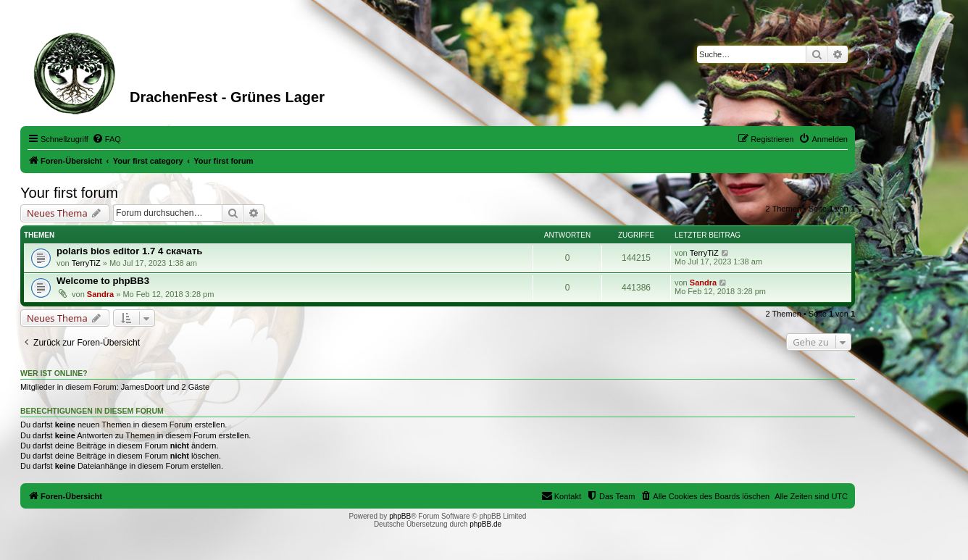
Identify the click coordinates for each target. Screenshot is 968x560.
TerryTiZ (86, 263)
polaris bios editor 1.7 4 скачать (129, 251)
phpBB (400, 516)
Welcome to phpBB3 (103, 281)
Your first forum (69, 193)
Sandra (100, 294)
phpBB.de (485, 524)
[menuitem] (107, 139)
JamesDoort (142, 387)
